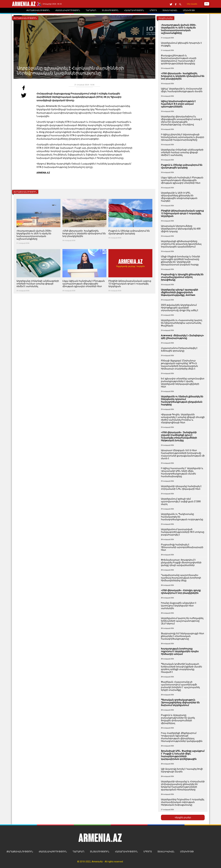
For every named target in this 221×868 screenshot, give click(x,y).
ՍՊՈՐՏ (148, 852)
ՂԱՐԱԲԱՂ (78, 852)
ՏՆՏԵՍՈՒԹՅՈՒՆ (100, 852)
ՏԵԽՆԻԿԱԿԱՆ (166, 852)
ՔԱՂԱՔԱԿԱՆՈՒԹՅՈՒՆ (20, 852)
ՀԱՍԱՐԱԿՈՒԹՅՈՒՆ (126, 852)
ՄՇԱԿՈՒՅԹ (187, 852)
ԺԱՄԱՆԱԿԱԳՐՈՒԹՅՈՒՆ (53, 852)
